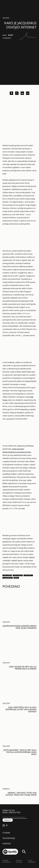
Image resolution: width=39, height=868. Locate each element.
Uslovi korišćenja (32, 861)
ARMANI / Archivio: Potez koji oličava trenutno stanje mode (21, 794)
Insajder (6, 18)
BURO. (11, 35)
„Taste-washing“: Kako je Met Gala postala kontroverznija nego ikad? (20, 752)
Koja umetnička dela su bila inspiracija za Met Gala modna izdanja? (21, 709)
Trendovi (6, 789)
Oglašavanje (9, 838)
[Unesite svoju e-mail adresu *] (15, 817)
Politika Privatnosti (7, 861)
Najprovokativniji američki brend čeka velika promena (20, 627)
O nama (6, 833)
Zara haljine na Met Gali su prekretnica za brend (23, 668)
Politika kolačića (19, 861)
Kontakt (7, 844)
